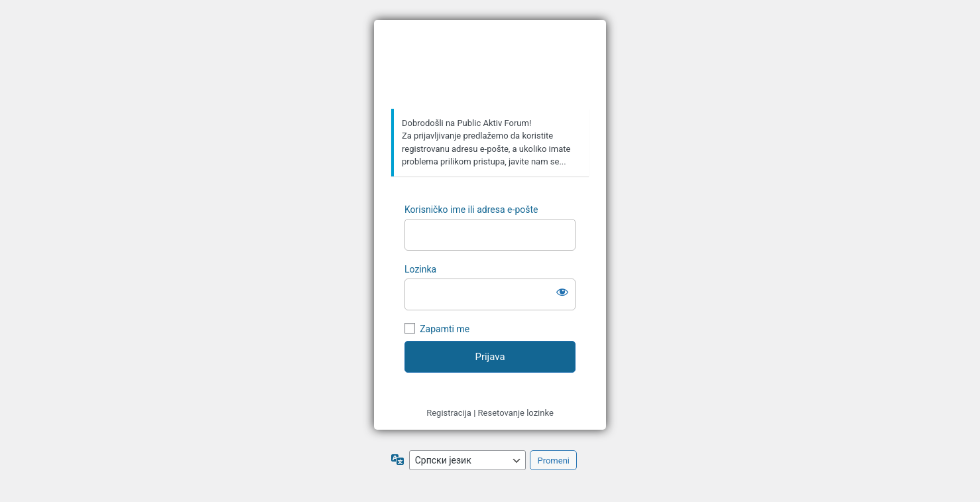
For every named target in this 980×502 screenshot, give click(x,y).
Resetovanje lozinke (516, 413)
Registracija (449, 413)
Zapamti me (445, 329)
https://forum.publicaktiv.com (492, 65)
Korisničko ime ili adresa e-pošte (471, 210)
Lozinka (420, 269)
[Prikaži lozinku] (562, 292)
